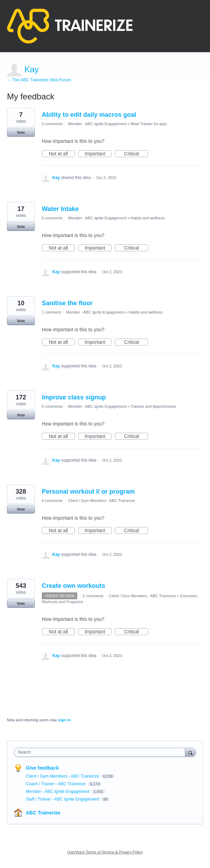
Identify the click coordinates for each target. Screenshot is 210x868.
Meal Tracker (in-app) (149, 124)
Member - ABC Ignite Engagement (97, 124)
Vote (21, 132)
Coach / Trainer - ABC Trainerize (56, 784)
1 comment (51, 312)
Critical (136, 154)
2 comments (93, 596)
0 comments (52, 124)
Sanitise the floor (67, 303)
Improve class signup (74, 397)
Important (98, 154)
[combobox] (101, 752)
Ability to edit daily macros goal (89, 115)
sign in (64, 720)
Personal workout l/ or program (88, 492)
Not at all (62, 154)
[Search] (190, 752)
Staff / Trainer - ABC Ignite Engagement (63, 799)
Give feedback (42, 768)
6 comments (52, 501)
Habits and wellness (148, 218)
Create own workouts (73, 586)
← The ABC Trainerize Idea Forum (39, 80)
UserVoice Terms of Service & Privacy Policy (105, 852)
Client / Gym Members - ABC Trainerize (102, 501)
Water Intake (60, 209)
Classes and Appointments (153, 406)
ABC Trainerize (43, 813)
